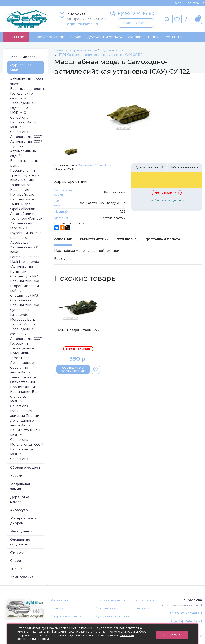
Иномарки (60, 600)
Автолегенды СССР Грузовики (26, 341)
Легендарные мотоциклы (22, 351)
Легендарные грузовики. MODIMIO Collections (22, 110)
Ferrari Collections (25, 257)
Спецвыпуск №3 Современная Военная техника (25, 300)
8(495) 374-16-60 (136, 14)
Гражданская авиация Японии (25, 413)
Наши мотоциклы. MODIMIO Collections (26, 435)
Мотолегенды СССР (27, 445)
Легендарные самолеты (22, 332)
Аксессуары (20, 510)
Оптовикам (106, 608)
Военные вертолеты (27, 89)
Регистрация (195, 3)
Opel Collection (23, 209)
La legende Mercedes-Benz (23, 317)
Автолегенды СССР (26, 137)
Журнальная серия (21, 67)
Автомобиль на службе (23, 154)
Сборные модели (25, 468)
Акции (153, 37)
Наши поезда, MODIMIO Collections (22, 454)
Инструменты (22, 531)
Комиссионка (22, 577)
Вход (177, 3)
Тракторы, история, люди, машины (26, 178)
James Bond (20, 358)
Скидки (135, 37)
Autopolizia (19, 243)
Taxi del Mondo (23, 324)
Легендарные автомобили (22, 423)
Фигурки (18, 553)
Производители (110, 600)
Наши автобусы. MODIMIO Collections (24, 127)
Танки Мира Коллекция (20, 187)
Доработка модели (20, 499)
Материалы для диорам (24, 521)
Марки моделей (24, 57)
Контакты (173, 37)
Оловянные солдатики (20, 542)
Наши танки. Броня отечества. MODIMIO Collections (27, 399)
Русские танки (23, 170)
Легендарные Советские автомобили (22, 368)
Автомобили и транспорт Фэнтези (26, 216)
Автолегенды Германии (22, 226)
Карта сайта (144, 600)
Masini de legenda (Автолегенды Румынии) (25, 267)
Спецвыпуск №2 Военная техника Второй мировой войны (25, 283)
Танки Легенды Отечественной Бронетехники (23, 382)
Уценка (16, 569)
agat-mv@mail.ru (83, 24)
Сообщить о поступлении (167, 200)
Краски (16, 476)
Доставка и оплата (113, 616)
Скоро (76, 37)
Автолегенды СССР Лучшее (26, 144)
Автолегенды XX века (24, 250)
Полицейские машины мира (22, 197)
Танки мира (20, 204)
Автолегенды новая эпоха (27, 81)
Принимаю (172, 634)
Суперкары (20, 310)
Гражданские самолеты (22, 96)
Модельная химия (20, 486)
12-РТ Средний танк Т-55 (78, 330)
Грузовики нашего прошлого (26, 235)
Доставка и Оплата (105, 37)
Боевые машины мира (24, 163)
